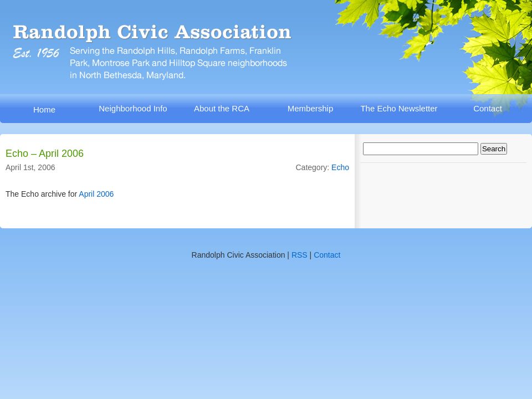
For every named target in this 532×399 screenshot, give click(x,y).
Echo (340, 167)
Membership (311, 108)
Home (44, 109)
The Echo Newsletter (399, 108)
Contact (488, 108)
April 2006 (96, 194)
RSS (300, 255)
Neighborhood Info (133, 108)
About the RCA (222, 108)
